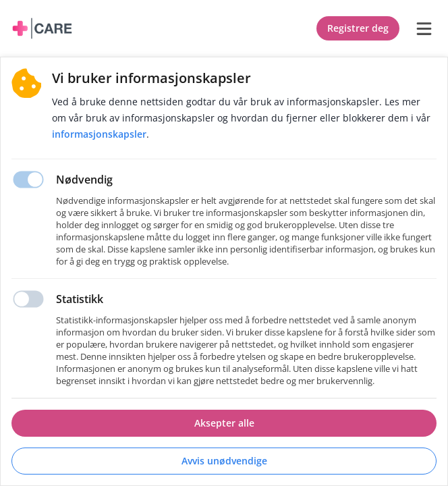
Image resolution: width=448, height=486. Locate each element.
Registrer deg (358, 28)
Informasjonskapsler (99, 134)
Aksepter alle (224, 423)
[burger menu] (424, 28)
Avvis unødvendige (224, 461)
